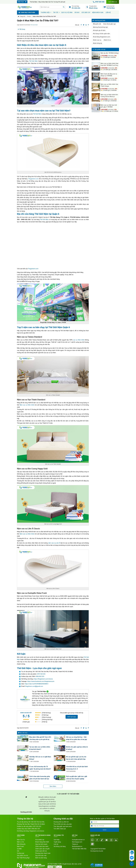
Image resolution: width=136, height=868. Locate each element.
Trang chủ (23, 16)
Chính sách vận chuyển (42, 849)
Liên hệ (108, 12)
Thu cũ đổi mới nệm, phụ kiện (63, 824)
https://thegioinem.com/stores (43, 679)
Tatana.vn (75, 844)
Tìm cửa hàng (78, 7)
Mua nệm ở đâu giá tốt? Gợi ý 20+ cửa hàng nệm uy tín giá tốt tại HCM (40, 738)
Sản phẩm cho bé (22, 856)
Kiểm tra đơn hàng (41, 858)
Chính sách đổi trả (41, 851)
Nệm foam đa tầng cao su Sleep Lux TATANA (109, 75)
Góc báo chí (86, 12)
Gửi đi (104, 830)
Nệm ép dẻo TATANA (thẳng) (110, 53)
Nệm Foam (20, 846)
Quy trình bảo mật (41, 856)
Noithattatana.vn (77, 846)
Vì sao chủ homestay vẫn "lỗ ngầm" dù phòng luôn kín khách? (40, 768)
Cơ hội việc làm (113, 7)
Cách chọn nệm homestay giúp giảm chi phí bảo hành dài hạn (40, 778)
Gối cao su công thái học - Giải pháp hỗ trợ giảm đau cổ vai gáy (77, 738)
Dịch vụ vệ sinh (67, 12)
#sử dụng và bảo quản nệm (101, 34)
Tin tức (56, 12)
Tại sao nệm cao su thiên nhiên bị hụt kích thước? (40, 748)
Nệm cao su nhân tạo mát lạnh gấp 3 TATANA (109, 106)
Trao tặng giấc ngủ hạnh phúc (63, 826)
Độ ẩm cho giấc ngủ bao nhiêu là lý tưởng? (77, 748)
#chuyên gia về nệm (99, 30)
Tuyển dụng (57, 842)
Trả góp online (95, 7)
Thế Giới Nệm (34, 25)
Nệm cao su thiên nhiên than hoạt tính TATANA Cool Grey (109, 64)
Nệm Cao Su (21, 840)
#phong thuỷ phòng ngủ (100, 27)
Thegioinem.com (33, 179)
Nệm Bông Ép (21, 844)
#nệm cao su (97, 40)
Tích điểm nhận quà (60, 829)
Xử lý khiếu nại (40, 840)
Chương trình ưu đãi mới (61, 822)
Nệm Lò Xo (20, 842)
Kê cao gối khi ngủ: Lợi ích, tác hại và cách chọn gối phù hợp (76, 758)
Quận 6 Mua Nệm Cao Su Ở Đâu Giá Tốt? (44, 16)
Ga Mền (19, 849)
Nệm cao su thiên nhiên (27, 405)
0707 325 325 (98, 2)
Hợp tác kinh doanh (41, 844)
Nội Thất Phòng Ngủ (23, 858)
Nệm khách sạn (98, 12)
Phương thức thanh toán (43, 853)
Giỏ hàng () (113, 2)
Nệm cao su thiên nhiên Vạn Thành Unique (109, 85)
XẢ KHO (77, 12)
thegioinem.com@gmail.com (34, 686)
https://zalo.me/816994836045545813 (36, 684)
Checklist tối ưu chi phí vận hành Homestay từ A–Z (77, 768)
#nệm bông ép (97, 43)
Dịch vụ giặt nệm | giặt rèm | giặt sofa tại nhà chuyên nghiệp (77, 778)
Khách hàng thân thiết (42, 842)
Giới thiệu (57, 840)
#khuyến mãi (97, 24)
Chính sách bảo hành (42, 846)
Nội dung (22, 29)
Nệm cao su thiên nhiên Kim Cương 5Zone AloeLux (109, 96)
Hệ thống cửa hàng (60, 846)
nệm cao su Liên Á (54, 543)
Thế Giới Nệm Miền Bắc (79, 849)
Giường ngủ (21, 853)
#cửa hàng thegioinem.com (101, 37)
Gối (18, 851)
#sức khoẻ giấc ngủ (109, 24)
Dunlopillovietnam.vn (78, 840)
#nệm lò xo (107, 40)
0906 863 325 (40, 676)
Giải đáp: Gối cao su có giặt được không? (40, 758)
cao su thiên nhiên (79, 340)
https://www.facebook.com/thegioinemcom (41, 681)
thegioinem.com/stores (37, 831)
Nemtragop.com (77, 842)
